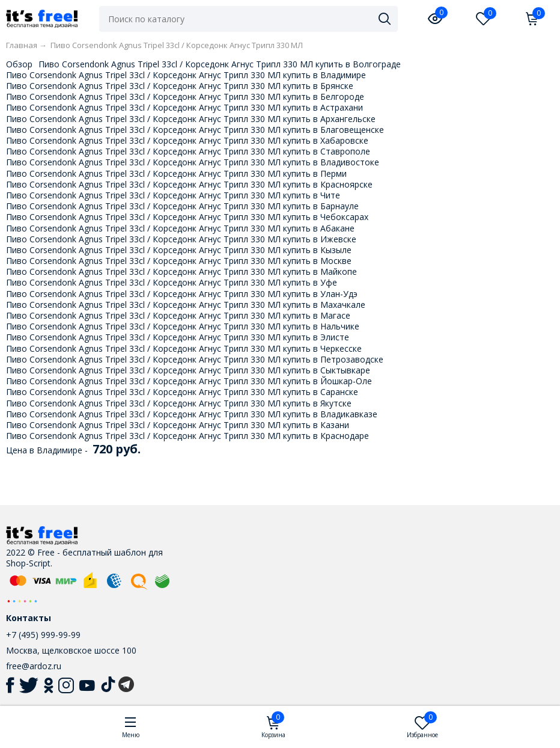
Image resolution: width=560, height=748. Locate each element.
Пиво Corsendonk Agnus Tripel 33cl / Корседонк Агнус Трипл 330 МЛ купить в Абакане (180, 228)
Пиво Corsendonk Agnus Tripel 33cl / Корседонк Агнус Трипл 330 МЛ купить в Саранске (182, 392)
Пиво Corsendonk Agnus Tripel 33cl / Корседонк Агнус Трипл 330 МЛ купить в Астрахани (184, 107)
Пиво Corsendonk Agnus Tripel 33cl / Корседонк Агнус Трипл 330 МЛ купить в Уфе (172, 282)
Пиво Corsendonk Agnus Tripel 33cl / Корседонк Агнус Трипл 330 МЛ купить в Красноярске (189, 184)
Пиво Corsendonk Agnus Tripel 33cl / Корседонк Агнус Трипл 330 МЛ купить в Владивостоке (193, 162)
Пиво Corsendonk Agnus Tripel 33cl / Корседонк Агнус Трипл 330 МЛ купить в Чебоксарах (187, 217)
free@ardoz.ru (34, 666)
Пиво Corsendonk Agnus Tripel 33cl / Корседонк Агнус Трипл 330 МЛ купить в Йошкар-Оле (189, 381)
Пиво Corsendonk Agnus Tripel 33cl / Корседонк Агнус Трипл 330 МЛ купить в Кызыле (179, 250)
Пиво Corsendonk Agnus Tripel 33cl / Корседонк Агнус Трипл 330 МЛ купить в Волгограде (220, 64)
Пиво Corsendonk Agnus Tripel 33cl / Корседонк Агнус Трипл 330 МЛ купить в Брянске (180, 86)
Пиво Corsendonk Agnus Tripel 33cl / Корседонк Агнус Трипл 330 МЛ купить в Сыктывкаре (188, 370)
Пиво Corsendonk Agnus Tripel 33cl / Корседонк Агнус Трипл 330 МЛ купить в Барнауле (182, 206)
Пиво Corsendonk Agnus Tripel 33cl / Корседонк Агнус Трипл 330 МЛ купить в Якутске (179, 403)
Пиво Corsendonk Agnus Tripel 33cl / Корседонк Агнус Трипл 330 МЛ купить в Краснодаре (187, 436)
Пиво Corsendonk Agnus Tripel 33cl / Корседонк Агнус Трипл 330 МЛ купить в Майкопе (181, 271)
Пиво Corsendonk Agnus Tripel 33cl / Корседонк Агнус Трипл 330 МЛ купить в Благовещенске (195, 130)
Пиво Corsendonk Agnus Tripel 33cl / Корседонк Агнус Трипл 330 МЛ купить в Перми (176, 173)
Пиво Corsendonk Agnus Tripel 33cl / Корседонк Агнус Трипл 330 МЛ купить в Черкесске (184, 348)
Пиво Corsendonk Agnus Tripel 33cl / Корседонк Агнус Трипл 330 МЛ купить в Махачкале (186, 305)
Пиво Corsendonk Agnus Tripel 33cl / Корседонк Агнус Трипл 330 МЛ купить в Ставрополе (188, 151)
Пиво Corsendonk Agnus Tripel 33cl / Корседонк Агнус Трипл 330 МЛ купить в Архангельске (191, 119)
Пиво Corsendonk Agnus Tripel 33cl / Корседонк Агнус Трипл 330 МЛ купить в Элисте (178, 337)
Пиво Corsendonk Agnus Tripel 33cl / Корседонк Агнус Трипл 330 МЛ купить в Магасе (178, 315)
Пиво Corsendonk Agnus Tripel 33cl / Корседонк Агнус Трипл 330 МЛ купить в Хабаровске (187, 140)
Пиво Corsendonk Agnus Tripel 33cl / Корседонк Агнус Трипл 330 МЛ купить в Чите (173, 195)
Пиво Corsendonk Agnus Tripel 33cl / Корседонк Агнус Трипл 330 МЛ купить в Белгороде (185, 97)
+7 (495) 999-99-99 (43, 635)
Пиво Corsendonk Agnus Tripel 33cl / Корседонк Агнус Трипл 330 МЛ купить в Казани (178, 425)
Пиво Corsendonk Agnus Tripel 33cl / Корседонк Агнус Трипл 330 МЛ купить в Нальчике (183, 326)
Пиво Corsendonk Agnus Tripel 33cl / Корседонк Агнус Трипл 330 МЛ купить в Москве (179, 261)
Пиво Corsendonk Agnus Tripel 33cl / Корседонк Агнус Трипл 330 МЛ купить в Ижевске (181, 239)
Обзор (19, 64)
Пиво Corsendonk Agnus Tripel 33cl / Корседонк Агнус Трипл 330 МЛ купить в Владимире (186, 75)
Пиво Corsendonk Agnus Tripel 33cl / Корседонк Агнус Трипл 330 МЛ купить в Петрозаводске (195, 359)
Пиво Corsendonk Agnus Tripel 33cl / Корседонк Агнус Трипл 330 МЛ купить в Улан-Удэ (182, 294)
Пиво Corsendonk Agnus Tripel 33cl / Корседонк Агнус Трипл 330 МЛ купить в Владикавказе (192, 414)
